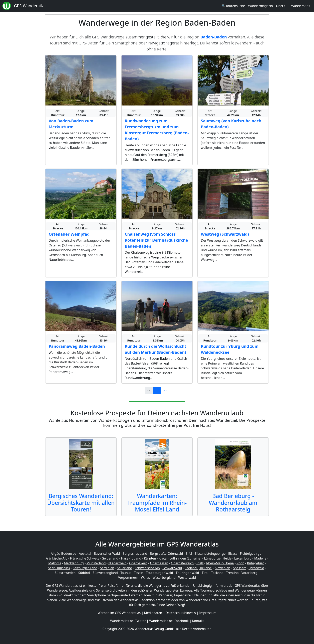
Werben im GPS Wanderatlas (119, 613)
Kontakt (198, 621)
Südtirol (84, 573)
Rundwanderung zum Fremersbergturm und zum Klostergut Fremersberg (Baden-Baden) (157, 130)
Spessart (239, 568)
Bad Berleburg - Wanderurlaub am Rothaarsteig (233, 503)
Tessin (139, 573)
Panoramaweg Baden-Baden (77, 346)
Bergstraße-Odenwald (166, 554)
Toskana (217, 573)
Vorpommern (128, 578)
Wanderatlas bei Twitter (128, 621)
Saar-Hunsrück (59, 568)
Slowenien (223, 568)
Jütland (136, 558)
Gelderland (110, 558)
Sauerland (125, 568)
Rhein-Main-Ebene (220, 563)
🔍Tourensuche (233, 6)
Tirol (205, 573)
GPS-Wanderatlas (30, 6)
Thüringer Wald (187, 573)
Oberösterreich (182, 563)
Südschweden (65, 573)
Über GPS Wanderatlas (293, 6)
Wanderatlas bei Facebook (169, 621)
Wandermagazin (260, 6)
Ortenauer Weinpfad (69, 234)
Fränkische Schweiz (85, 558)
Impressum (208, 613)
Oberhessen (159, 563)
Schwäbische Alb (147, 568)
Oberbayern (138, 563)
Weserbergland (164, 578)
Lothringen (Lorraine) (185, 558)
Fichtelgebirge (251, 554)
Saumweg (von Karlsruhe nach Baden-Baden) (231, 124)
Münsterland (96, 563)
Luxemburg (243, 558)
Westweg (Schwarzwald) (225, 234)
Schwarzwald (172, 568)
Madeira (260, 558)
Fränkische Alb (57, 558)
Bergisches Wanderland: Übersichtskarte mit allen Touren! (81, 503)
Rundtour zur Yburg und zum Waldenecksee (230, 349)
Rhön (240, 563)
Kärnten (150, 558)
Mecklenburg (74, 563)
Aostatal (85, 554)
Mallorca (55, 563)
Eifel (189, 554)
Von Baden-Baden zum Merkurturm (71, 124)
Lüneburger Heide (218, 558)
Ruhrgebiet (256, 563)
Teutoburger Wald (160, 573)
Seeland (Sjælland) (198, 568)
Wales (145, 578)
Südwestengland (105, 573)
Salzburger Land (85, 568)
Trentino (232, 573)
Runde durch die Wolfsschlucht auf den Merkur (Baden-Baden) (155, 349)
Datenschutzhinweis (181, 613)
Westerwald (187, 578)
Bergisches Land (135, 554)
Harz (124, 558)
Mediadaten (153, 613)
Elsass (233, 554)
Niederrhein (117, 563)
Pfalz (200, 563)
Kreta (163, 558)
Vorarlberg (249, 573)
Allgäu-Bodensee (63, 554)
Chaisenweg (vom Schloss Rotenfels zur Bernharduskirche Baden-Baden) (156, 240)
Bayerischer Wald (107, 554)
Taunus (126, 573)
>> (165, 391)
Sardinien (107, 568)
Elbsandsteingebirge (210, 554)
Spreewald (256, 568)
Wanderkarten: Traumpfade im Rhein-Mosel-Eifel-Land (157, 503)
